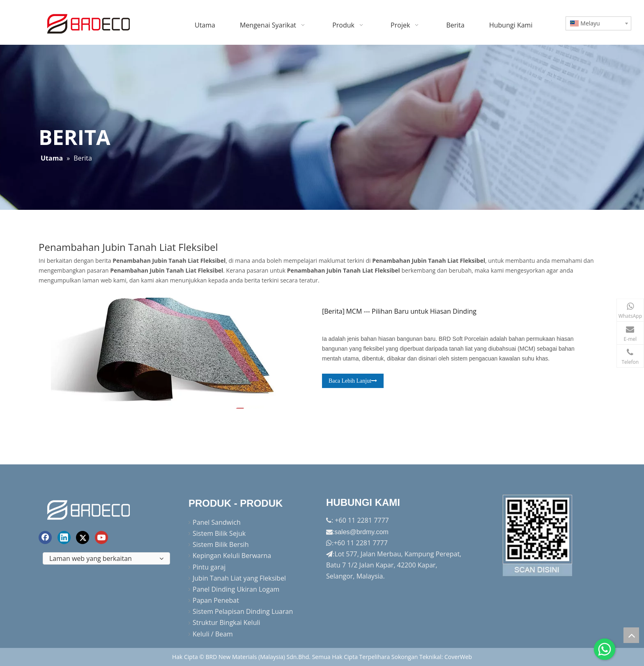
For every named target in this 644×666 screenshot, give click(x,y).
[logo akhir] (90, 509)
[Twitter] (83, 537)
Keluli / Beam (213, 634)
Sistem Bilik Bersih (221, 544)
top (631, 635)
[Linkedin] (64, 537)
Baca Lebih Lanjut (353, 381)
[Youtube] (101, 537)
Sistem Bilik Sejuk (219, 533)
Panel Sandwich (217, 522)
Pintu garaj (209, 567)
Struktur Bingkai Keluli (227, 622)
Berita (333, 311)
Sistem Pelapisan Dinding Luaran (243, 611)
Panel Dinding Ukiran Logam (236, 589)
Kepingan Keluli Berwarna (232, 556)
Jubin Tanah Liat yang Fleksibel (239, 578)
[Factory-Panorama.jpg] (538, 535)
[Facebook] (45, 537)
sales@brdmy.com (361, 532)
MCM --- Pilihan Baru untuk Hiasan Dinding (411, 311)
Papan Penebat (216, 600)
